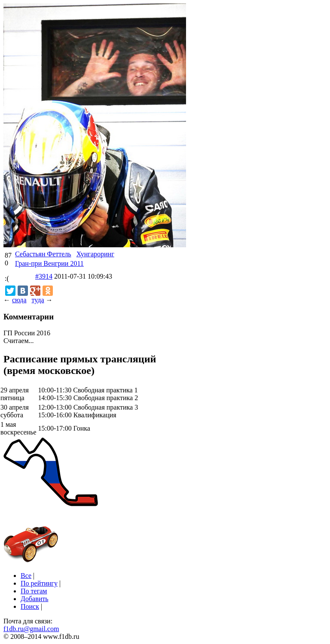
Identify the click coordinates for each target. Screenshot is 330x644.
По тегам (34, 591)
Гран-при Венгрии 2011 (49, 263)
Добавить (35, 599)
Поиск (30, 606)
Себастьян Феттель (43, 254)
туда (38, 300)
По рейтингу (39, 583)
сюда (19, 300)
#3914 (44, 276)
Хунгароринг (95, 254)
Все (26, 576)
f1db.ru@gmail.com (31, 629)
